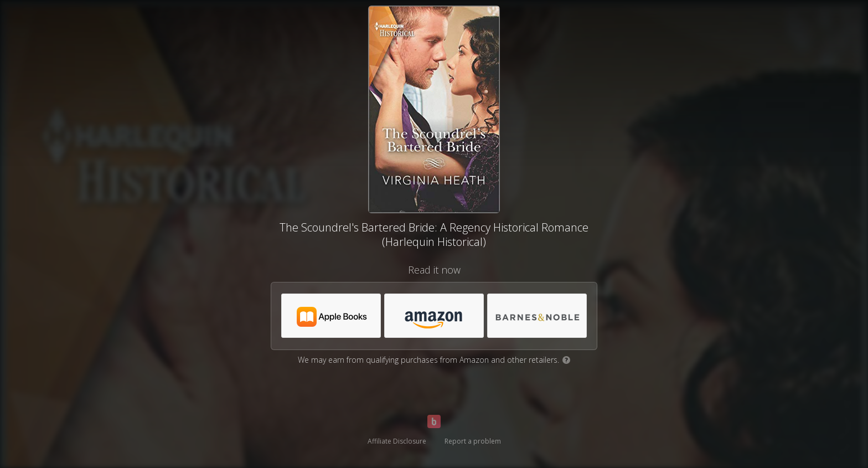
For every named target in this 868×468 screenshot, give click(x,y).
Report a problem (473, 441)
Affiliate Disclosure (397, 441)
